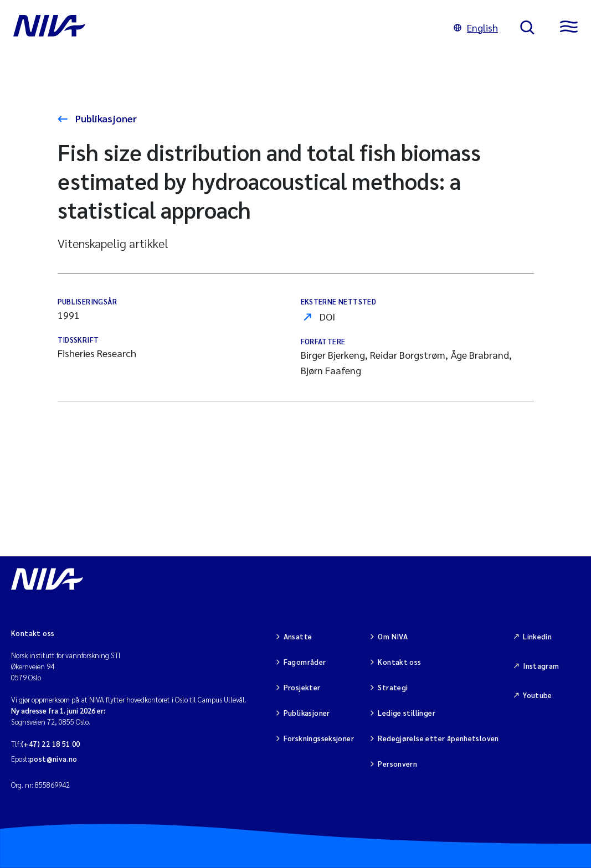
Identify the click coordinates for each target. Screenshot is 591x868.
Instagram (541, 666)
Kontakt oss (399, 662)
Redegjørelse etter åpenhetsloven (438, 738)
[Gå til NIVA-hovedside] (222, 28)
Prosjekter (302, 687)
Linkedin (537, 636)
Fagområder (305, 662)
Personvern (397, 764)
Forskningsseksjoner (319, 738)
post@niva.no (53, 759)
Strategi (393, 687)
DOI (327, 316)
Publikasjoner (105, 118)
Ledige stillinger (407, 713)
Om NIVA (393, 636)
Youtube (538, 695)
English (476, 27)
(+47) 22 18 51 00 (51, 744)
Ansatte (298, 636)
